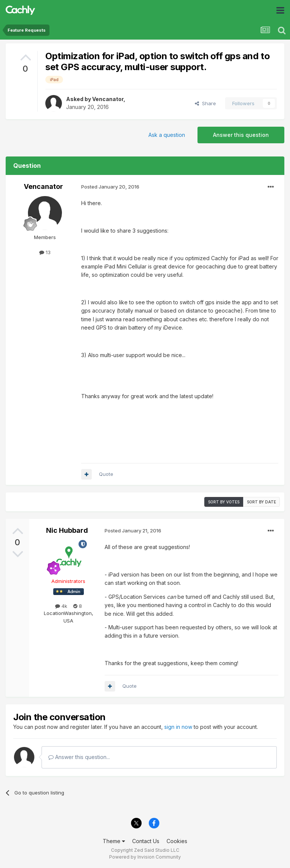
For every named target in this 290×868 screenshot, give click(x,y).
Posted (110, 187)
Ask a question (167, 135)
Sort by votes (224, 502)
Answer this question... (79, 757)
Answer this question (241, 135)
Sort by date (261, 502)
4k (61, 606)
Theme (114, 841)
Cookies (177, 841)
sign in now (178, 727)
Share (205, 103)
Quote (106, 474)
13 (45, 252)
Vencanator (108, 99)
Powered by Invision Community (145, 857)
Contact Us (146, 841)
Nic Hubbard (67, 530)
